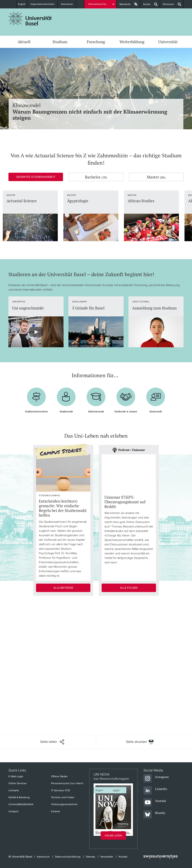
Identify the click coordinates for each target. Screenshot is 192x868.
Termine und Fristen (63, 797)
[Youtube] (155, 803)
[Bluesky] (154, 814)
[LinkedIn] (155, 791)
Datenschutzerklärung (68, 857)
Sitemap (90, 857)
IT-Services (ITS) (61, 790)
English (21, 4)
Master (156, 177)
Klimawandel (96, 112)
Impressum (43, 857)
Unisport (13, 811)
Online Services (18, 783)
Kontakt (123, 857)
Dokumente (69, 4)
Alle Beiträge (63, 588)
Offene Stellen (59, 776)
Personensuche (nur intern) (67, 783)
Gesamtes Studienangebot (36, 177)
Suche (145, 6)
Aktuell (24, 42)
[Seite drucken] (140, 742)
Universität (168, 42)
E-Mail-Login (16, 776)
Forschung (96, 42)
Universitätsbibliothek (21, 804)
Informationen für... (98, 4)
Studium (60, 42)
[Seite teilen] (52, 742)
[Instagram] (156, 779)
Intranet (55, 811)
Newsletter (107, 857)
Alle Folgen (129, 588)
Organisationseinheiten (44, 4)
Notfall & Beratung (19, 797)
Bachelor (96, 177)
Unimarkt (14, 790)
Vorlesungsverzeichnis (64, 804)
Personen (167, 6)
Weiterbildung (132, 42)
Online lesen (113, 835)
